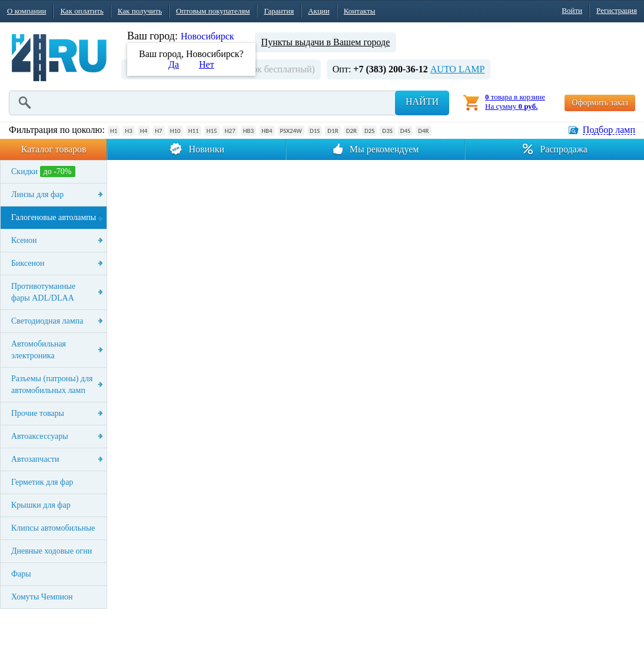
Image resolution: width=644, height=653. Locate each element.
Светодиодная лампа (47, 321)
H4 (144, 131)
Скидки (43, 171)
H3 (128, 131)
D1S (315, 131)
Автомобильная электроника (39, 350)
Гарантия (279, 11)
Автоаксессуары (40, 436)
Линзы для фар (37, 194)
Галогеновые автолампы (54, 217)
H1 (114, 131)
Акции (319, 11)
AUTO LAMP (458, 69)
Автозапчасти (35, 459)
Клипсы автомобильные (53, 528)
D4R (423, 131)
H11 (194, 131)
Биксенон (28, 263)
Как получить (140, 11)
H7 (158, 131)
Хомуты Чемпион (42, 597)
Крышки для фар (41, 505)
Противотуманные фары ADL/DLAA (43, 292)
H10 (175, 131)
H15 (212, 131)
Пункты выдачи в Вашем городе (326, 42)
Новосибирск (208, 36)
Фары (21, 574)
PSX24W (291, 131)
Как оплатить (82, 11)
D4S (405, 131)
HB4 (267, 131)
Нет (207, 64)
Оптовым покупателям (213, 11)
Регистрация (617, 10)
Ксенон (24, 240)
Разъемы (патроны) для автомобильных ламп (52, 384)
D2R (351, 131)
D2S (369, 131)
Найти (422, 101)
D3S (387, 131)
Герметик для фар (42, 482)
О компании (26, 11)
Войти (572, 10)
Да (174, 64)
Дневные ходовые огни (52, 551)
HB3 (248, 131)
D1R (333, 131)
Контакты (360, 11)
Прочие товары (38, 413)
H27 (230, 131)
